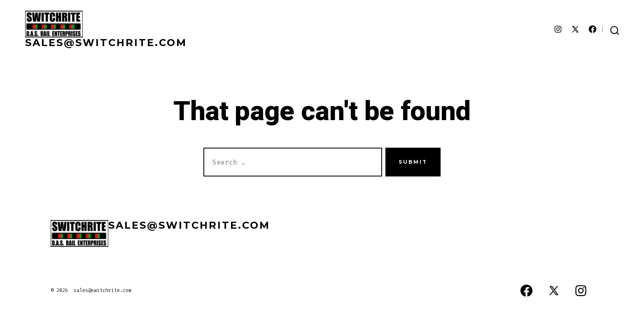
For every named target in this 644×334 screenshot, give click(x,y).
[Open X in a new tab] (575, 29)
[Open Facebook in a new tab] (593, 29)
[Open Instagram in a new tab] (558, 29)
